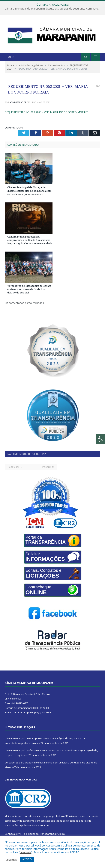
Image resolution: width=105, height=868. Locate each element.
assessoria (92, 816)
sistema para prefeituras (51, 816)
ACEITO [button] (27, 859)
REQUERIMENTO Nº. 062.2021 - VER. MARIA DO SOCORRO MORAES (46, 112)
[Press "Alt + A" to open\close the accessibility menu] (100, 439)
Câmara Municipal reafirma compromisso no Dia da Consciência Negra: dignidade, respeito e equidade (30, 240)
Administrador (18, 102)
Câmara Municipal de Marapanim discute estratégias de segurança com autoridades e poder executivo (53, 9)
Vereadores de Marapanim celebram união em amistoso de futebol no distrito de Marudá (29, 289)
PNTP (20, 834)
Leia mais (25, 852)
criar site (28, 816)
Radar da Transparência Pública (46, 834)
